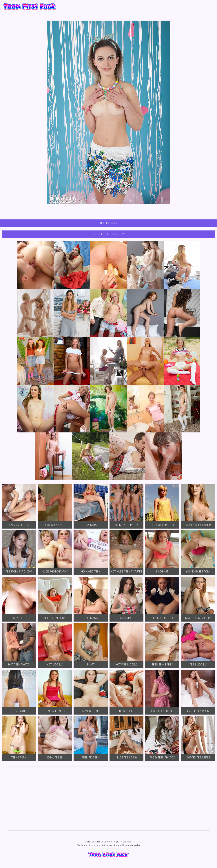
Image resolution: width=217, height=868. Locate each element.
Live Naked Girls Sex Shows (108, 234)
